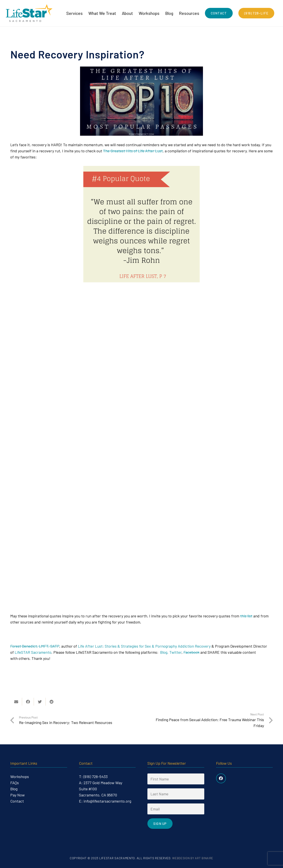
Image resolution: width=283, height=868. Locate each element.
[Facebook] (221, 778)
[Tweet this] (40, 702)
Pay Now (17, 795)
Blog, (164, 652)
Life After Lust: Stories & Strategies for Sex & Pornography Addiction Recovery (144, 646)
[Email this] (16, 702)
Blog (14, 789)
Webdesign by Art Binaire (193, 858)
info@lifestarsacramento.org (107, 801)
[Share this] (28, 702)
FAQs (15, 783)
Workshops (20, 777)
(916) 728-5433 (96, 777)
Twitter (175, 652)
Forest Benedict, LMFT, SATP (35, 646)
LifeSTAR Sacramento (33, 652)
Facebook (191, 652)
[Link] (29, 13)
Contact (17, 801)
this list (246, 616)
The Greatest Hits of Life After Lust (133, 151)
